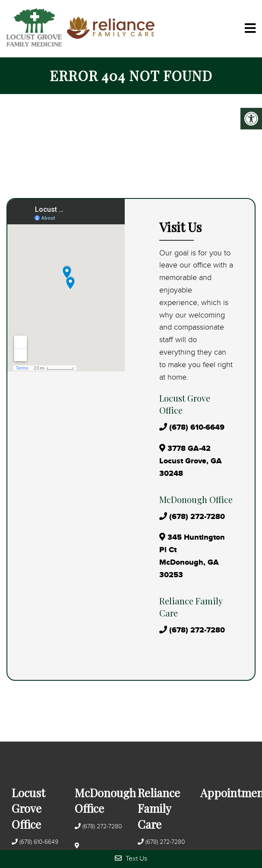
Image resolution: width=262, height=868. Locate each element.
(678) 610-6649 (197, 428)
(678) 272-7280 (197, 517)
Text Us (131, 858)
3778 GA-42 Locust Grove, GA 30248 (191, 461)
